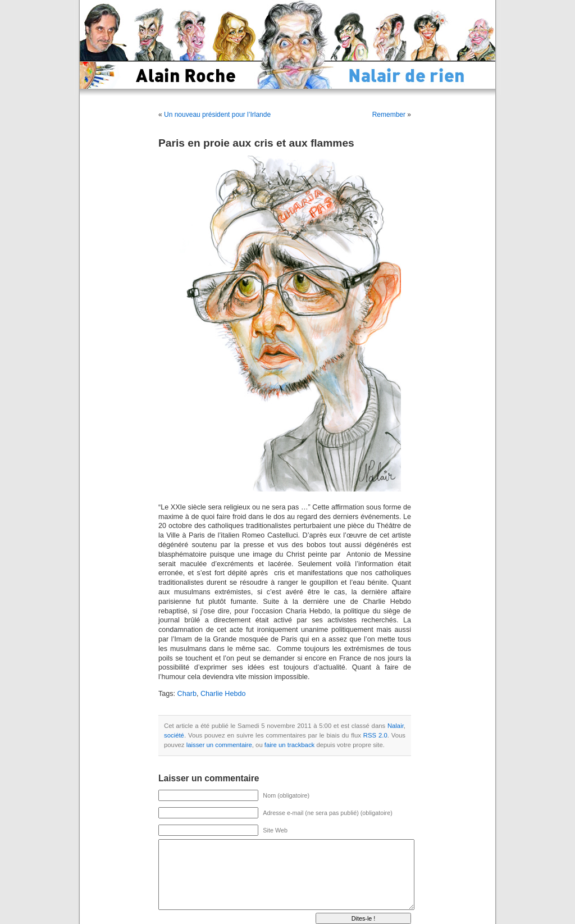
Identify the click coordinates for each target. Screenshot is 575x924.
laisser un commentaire (219, 745)
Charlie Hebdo (223, 694)
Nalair (396, 726)
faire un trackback (289, 745)
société (174, 735)
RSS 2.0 (375, 735)
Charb (187, 694)
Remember (389, 115)
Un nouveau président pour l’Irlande (217, 115)
